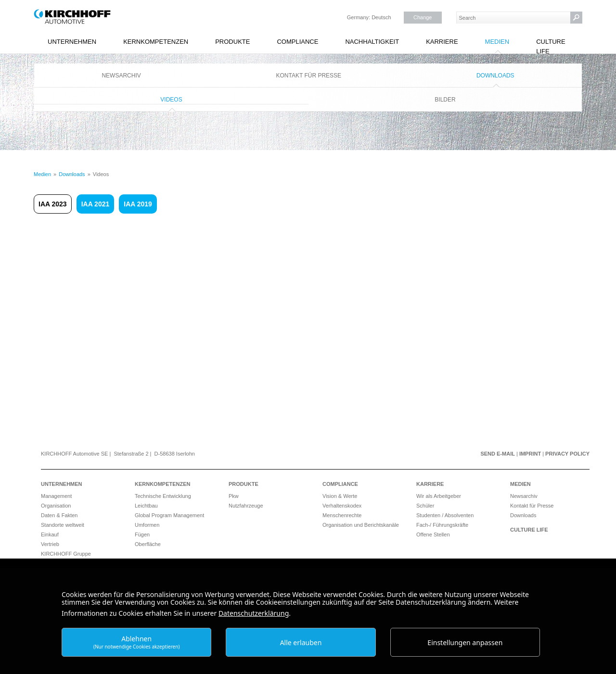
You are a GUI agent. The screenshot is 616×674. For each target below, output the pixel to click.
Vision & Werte (340, 496)
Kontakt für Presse (309, 76)
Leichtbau (146, 506)
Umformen (147, 525)
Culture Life (551, 46)
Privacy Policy (567, 454)
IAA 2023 (53, 204)
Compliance (297, 42)
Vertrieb (50, 544)
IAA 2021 (96, 204)
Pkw (234, 496)
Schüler (425, 506)
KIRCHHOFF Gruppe (66, 554)
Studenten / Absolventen (445, 515)
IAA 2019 (138, 204)
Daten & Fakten (59, 515)
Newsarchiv (121, 76)
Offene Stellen (433, 534)
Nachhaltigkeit (372, 42)
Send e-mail (498, 454)
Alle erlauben (301, 642)
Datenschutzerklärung (254, 613)
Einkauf (50, 534)
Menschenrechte (342, 515)
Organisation (56, 506)
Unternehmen (72, 42)
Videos (171, 100)
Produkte (232, 42)
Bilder (445, 100)
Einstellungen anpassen (465, 642)
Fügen (142, 534)
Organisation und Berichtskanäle (361, 525)
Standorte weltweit (63, 525)
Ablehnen (137, 642)
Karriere (442, 42)
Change (423, 17)
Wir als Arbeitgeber (439, 496)
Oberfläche (148, 544)
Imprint (530, 454)
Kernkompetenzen (156, 42)
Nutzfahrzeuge (246, 506)
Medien (497, 42)
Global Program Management (169, 515)
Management (56, 496)
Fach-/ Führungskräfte (442, 525)
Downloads (495, 76)
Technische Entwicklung (163, 496)
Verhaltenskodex (342, 506)
